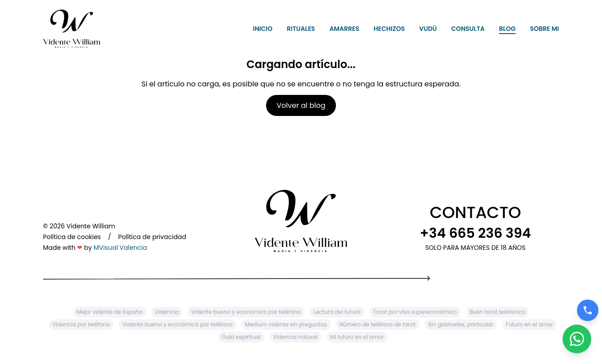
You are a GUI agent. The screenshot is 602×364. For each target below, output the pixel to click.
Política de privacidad (152, 237)
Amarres (344, 29)
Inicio (263, 29)
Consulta (468, 29)
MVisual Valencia (120, 248)
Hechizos (389, 29)
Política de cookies (72, 237)
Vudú (428, 29)
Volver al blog (301, 105)
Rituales (301, 29)
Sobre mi (544, 29)
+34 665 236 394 (475, 233)
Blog (507, 29)
